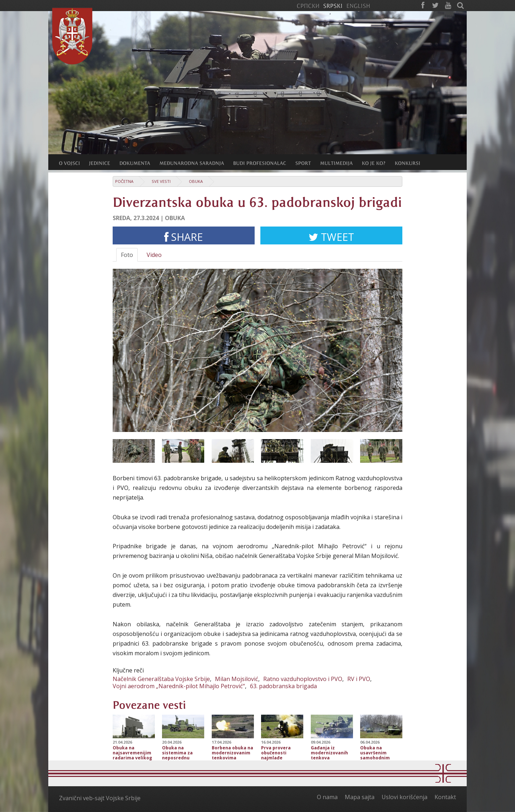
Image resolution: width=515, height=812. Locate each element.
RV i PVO (359, 679)
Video (154, 255)
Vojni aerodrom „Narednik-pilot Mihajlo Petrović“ (179, 686)
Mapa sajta (360, 797)
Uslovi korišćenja (404, 797)
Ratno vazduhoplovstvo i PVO (303, 679)
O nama (327, 797)
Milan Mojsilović (237, 679)
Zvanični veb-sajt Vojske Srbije (100, 798)
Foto (127, 255)
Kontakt (445, 797)
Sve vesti (161, 181)
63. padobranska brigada (283, 686)
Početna (124, 181)
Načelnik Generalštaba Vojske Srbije (161, 679)
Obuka (196, 181)
